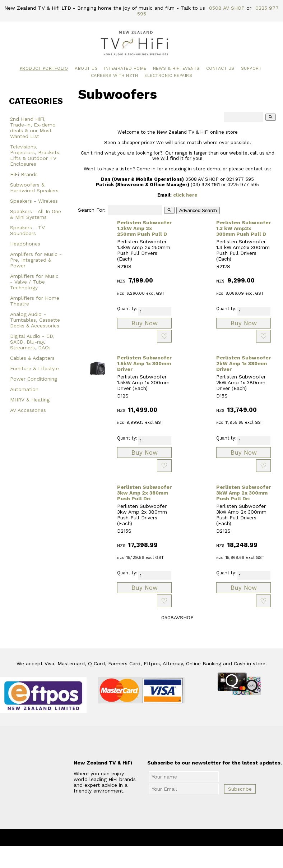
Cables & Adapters (32, 358)
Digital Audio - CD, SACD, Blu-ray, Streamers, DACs (32, 342)
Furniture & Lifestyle (34, 368)
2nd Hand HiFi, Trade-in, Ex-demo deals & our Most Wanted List (33, 128)
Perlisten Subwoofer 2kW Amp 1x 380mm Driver (243, 363)
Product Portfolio (44, 68)
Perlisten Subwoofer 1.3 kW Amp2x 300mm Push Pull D (243, 228)
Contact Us (220, 68)
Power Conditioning (34, 379)
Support (251, 68)
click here (185, 195)
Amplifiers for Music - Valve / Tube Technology (34, 282)
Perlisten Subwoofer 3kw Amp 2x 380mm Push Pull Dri (144, 493)
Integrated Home (125, 68)
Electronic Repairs (168, 75)
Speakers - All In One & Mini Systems (36, 214)
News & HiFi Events (176, 68)
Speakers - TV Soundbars (27, 230)
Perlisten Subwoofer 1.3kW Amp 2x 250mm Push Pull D (144, 228)
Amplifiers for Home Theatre (35, 301)
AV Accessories (28, 410)
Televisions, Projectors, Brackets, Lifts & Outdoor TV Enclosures (35, 155)
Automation (24, 389)
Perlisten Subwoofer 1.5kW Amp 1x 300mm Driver (144, 363)
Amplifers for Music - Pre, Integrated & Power (36, 260)
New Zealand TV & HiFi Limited (161, 837)
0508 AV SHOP (227, 8)
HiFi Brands (24, 174)
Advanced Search (198, 210)
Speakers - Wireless (34, 201)
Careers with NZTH (115, 75)
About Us (86, 68)
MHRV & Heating (30, 400)
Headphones (25, 244)
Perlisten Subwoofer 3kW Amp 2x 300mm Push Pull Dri (243, 493)
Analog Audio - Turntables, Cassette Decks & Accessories (35, 320)
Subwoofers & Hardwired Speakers (34, 188)
